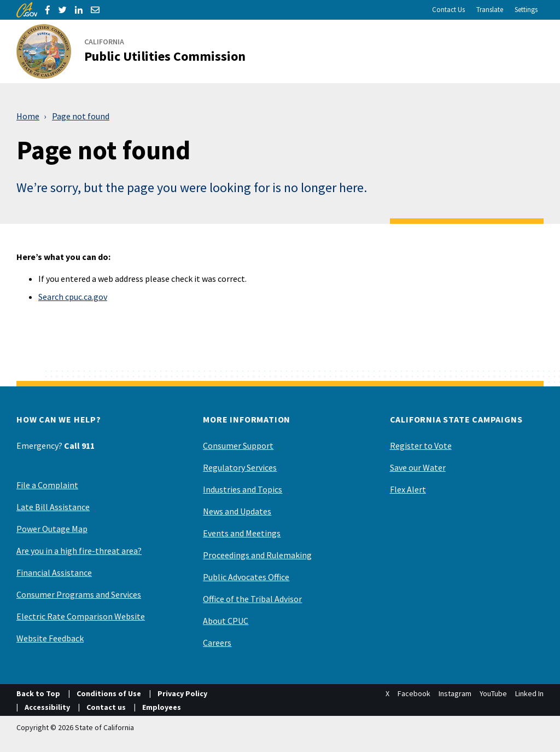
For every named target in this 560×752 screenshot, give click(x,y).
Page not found (81, 116)
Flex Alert (408, 489)
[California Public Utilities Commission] (138, 51)
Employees (162, 707)
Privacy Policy (182, 693)
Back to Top (38, 693)
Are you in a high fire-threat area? (79, 551)
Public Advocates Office (246, 577)
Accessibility (47, 707)
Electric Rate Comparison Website (81, 616)
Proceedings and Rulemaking (257, 555)
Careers (217, 643)
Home (28, 116)
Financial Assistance (54, 572)
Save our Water (418, 467)
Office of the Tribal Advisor (252, 599)
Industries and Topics (243, 489)
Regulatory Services (240, 467)
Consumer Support (238, 446)
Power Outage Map (52, 529)
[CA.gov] (27, 10)
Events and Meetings (242, 533)
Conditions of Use (109, 693)
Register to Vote (421, 446)
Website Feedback (50, 638)
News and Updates (237, 511)
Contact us (106, 707)
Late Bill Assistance (53, 507)
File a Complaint (47, 485)
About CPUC (226, 621)
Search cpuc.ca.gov (73, 297)
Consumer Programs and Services (79, 594)
